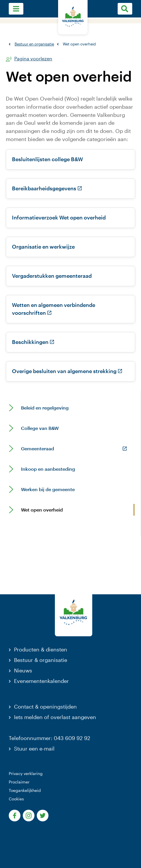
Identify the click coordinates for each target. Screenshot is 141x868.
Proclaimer (19, 782)
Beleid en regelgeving (45, 408)
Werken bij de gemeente (48, 489)
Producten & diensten (41, 649)
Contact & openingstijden (45, 707)
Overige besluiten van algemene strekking (67, 371)
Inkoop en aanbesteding (48, 469)
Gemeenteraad (38, 449)
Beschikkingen (33, 342)
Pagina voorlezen (33, 59)
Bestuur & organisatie (41, 660)
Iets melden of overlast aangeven (55, 717)
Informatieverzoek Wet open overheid (59, 217)
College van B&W (40, 428)
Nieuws (23, 670)
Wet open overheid (42, 510)
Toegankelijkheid (25, 790)
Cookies (16, 799)
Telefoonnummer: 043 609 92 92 (49, 738)
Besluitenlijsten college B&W (47, 159)
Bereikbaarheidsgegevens (47, 188)
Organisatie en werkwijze (43, 247)
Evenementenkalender (41, 681)
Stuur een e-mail (34, 748)
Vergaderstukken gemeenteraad (52, 276)
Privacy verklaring (26, 773)
